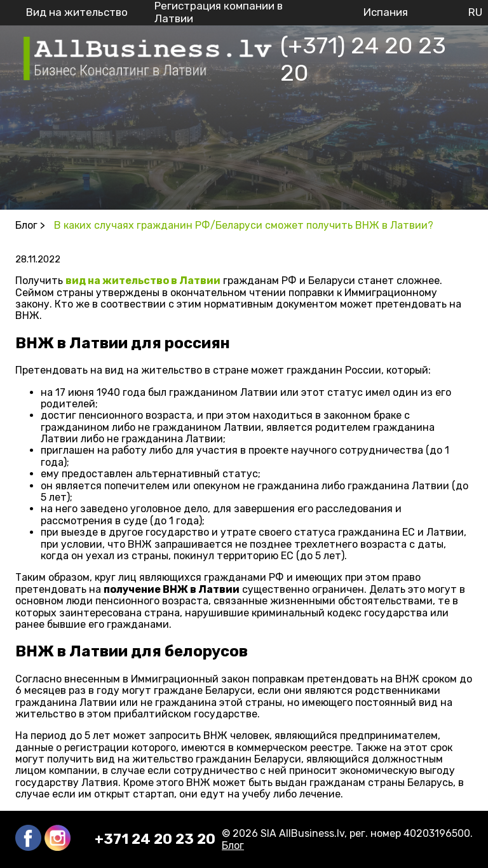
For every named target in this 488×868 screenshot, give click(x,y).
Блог (233, 845)
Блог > (30, 225)
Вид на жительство (77, 12)
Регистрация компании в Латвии (219, 12)
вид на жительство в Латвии (143, 281)
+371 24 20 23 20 (155, 839)
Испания (386, 12)
